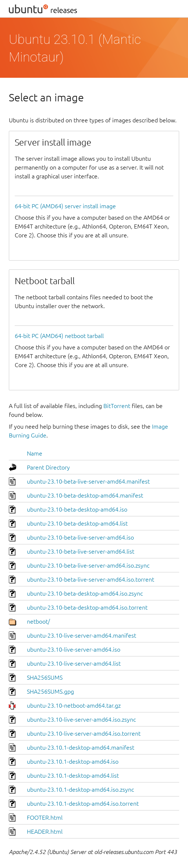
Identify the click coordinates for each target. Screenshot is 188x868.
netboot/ (38, 621)
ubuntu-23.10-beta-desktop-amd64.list (77, 523)
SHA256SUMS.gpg (50, 691)
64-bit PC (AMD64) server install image (65, 206)
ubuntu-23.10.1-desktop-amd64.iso (73, 761)
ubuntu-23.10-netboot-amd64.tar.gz (74, 705)
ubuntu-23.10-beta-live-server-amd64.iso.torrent (91, 579)
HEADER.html (45, 832)
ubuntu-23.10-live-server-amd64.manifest (81, 635)
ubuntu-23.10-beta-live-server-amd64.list (81, 551)
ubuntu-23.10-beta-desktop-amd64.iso (77, 509)
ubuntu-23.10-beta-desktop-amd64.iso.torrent (87, 607)
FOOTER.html (45, 818)
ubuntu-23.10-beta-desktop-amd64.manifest (85, 495)
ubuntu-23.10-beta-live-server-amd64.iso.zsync (88, 565)
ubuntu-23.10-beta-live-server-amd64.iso (80, 537)
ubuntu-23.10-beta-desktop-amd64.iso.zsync (85, 593)
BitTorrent (117, 406)
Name (35, 453)
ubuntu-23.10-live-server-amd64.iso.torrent (84, 733)
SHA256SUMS (45, 677)
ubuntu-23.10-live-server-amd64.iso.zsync (81, 719)
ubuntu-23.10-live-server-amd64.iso (74, 649)
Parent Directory (48, 467)
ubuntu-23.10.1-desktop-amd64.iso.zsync (80, 789)
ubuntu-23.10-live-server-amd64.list (74, 663)
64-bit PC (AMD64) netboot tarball (59, 336)
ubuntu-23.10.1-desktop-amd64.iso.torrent (83, 803)
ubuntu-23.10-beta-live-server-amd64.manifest (88, 481)
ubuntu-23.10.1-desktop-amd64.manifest (81, 747)
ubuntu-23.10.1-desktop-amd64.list (73, 775)
